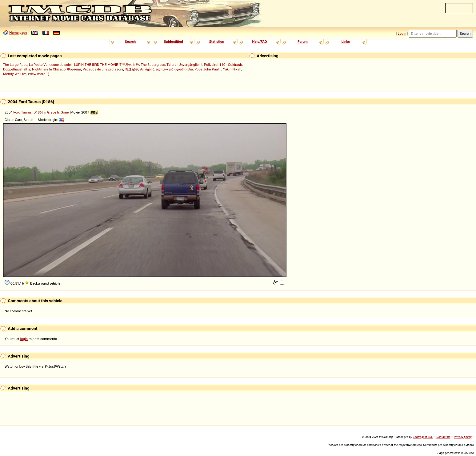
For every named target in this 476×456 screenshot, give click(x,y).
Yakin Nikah (232, 69)
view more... (39, 74)
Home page (18, 33)
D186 (38, 112)
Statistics (216, 42)
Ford (17, 112)
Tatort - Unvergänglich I (184, 65)
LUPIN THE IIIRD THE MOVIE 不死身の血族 (107, 65)
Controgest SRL (423, 437)
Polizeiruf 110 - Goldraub (223, 65)
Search (130, 42)
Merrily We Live (15, 74)
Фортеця (74, 69)
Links (346, 42)
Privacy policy (463, 437)
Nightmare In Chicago (49, 69)
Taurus (26, 112)
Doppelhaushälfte (17, 69)
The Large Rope (15, 65)
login (24, 339)
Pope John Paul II (208, 69)
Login (402, 34)
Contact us (443, 437)
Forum (303, 42)
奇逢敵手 (132, 69)
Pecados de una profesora (103, 69)
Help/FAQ (259, 42)
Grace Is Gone (58, 112)
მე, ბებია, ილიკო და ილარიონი (166, 69)
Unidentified (174, 42)
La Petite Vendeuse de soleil (51, 65)
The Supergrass (153, 65)
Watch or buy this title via (35, 366)
